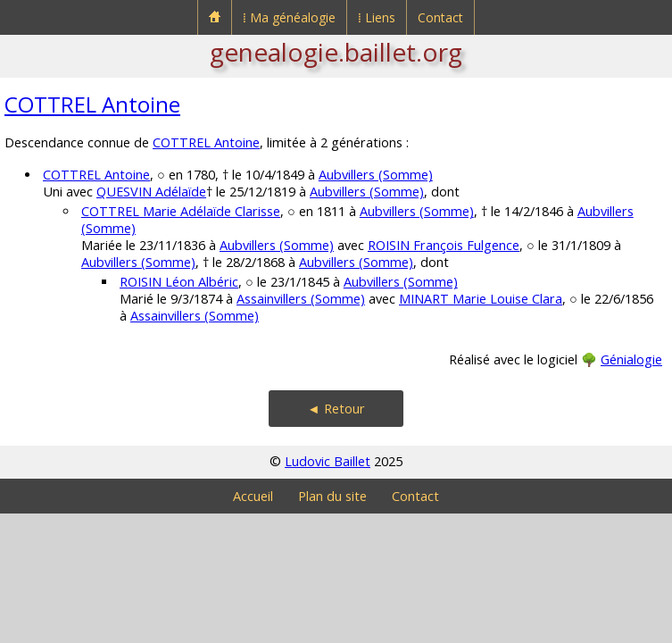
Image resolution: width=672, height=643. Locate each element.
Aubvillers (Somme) (376, 175)
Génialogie (631, 359)
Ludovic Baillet (328, 461)
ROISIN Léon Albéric (179, 282)
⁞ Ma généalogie (289, 17)
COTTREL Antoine (92, 104)
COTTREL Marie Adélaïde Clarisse (181, 211)
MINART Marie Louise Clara (481, 299)
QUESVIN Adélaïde (151, 192)
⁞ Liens (377, 17)
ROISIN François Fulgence (444, 245)
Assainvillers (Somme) (301, 299)
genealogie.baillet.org (336, 52)
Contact (440, 17)
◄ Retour (336, 409)
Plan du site (332, 496)
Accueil (253, 496)
